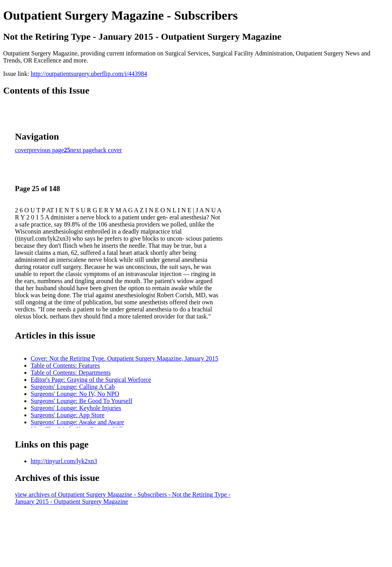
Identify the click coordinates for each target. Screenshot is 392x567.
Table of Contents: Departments (71, 373)
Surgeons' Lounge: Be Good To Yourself (82, 401)
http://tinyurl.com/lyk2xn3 (64, 461)
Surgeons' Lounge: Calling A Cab (73, 387)
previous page (47, 150)
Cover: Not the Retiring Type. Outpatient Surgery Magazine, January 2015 (125, 358)
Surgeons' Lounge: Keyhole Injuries (76, 408)
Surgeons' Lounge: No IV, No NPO (75, 394)
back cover (108, 150)
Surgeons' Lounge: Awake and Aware (77, 422)
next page (82, 150)
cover (22, 150)
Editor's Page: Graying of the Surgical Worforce (91, 380)
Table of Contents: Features (65, 365)
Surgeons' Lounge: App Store (68, 415)
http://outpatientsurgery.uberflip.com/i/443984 (89, 74)
